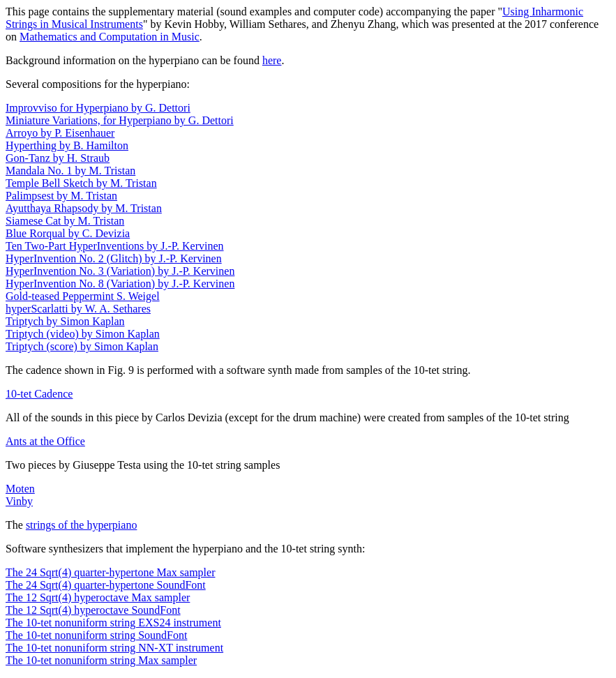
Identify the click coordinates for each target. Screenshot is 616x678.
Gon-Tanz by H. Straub (58, 158)
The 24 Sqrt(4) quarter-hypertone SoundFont (106, 585)
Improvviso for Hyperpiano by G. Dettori (98, 108)
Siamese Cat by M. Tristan (65, 221)
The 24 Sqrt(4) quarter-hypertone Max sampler (110, 572)
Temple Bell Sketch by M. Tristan (81, 183)
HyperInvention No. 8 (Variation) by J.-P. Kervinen (120, 284)
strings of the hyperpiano (82, 525)
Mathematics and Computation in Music (110, 37)
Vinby (19, 501)
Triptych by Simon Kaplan (65, 321)
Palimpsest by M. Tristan (61, 196)
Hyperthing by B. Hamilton (67, 145)
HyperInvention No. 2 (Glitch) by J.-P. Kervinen (114, 258)
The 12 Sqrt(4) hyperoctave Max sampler (98, 597)
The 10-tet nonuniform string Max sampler (101, 660)
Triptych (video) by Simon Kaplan (83, 334)
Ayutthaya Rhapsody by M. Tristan (84, 208)
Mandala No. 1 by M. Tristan (70, 171)
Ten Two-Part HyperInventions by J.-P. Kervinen (115, 246)
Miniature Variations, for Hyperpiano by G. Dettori (120, 120)
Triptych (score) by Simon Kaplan (82, 346)
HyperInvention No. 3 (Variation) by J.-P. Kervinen (120, 271)
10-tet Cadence (39, 394)
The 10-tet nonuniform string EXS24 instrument (113, 623)
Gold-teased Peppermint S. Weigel (83, 296)
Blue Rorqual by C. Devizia (68, 233)
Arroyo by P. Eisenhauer (60, 133)
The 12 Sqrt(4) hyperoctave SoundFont (93, 610)
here (272, 60)
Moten (20, 489)
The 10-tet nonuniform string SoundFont (96, 635)
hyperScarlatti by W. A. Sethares (78, 309)
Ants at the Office (45, 441)
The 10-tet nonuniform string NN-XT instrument (114, 648)
